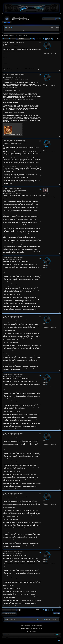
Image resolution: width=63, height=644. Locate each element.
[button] (43, 39)
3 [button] (50, 39)
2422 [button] (57, 39)
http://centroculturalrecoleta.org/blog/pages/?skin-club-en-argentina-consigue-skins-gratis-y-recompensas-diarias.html (22, 163)
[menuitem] (12, 28)
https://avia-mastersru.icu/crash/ (26, 215)
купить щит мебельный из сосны (13, 258)
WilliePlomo (46, 265)
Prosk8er (35, 631)
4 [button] (51, 39)
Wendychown (46, 193)
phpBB (27, 626)
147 (47, 268)
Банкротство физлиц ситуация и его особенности (14, 75)
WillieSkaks (46, 148)
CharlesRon (46, 82)
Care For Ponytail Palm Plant (24, 69)
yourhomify (46, 50)
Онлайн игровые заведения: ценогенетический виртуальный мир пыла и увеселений (14, 190)
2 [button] (48, 39)
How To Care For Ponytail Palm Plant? (16, 36)
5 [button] (53, 39)
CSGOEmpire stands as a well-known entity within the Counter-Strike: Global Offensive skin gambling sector (15, 142)
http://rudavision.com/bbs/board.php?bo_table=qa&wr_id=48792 (18, 99)
